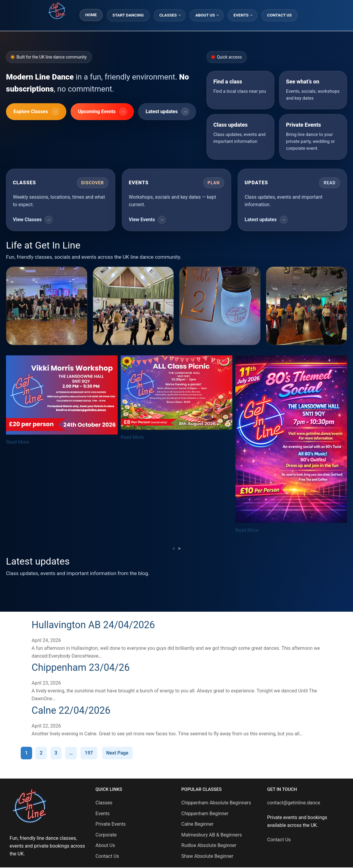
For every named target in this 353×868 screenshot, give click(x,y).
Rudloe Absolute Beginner (209, 845)
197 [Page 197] (89, 753)
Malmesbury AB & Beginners (212, 835)
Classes (104, 803)
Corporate (106, 835)
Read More (18, 442)
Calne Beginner (197, 824)
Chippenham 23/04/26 (82, 667)
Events (103, 814)
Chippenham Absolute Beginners (216, 803)
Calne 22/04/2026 (72, 710)
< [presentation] (174, 549)
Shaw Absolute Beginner (207, 856)
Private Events (111, 824)
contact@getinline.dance (294, 803)
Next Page (117, 753)
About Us (105, 845)
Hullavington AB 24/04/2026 (95, 625)
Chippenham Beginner (205, 814)
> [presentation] (179, 549)
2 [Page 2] (41, 753)
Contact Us (107, 856)
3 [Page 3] (56, 753)
